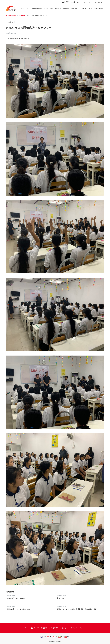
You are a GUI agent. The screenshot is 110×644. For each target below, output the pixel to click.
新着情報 (10, 22)
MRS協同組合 (57, 641)
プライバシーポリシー (78, 628)
